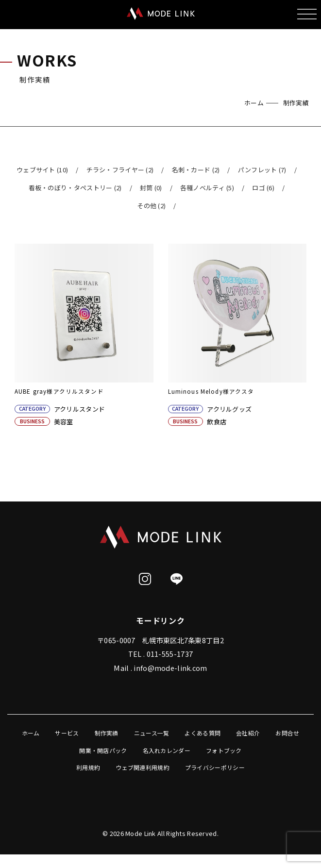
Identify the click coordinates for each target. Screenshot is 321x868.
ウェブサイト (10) (42, 170)
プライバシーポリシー (215, 770)
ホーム (254, 103)
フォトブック (224, 753)
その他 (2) (151, 206)
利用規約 (88, 770)
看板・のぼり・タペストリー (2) (75, 188)
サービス (67, 735)
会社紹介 (248, 735)
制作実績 (107, 735)
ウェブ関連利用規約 (143, 770)
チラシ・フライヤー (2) (120, 170)
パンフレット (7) (262, 170)
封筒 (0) (151, 188)
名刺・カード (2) (196, 170)
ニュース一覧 (152, 735)
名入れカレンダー (167, 753)
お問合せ (287, 735)
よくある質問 (203, 735)
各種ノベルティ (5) (207, 188)
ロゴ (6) (263, 188)
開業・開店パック (103, 753)
